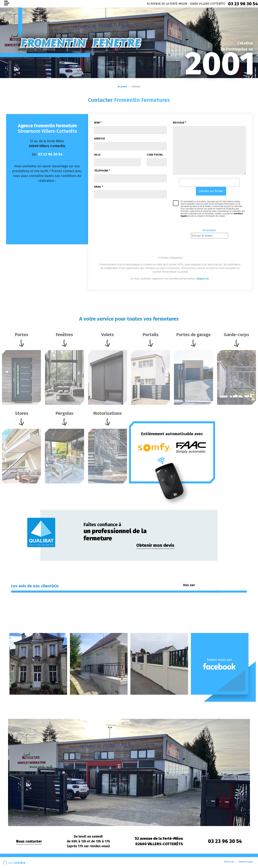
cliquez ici (202, 279)
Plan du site (229, 862)
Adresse (100, 139)
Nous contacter (29, 841)
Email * (99, 187)
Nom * (98, 123)
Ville (97, 155)
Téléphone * (102, 171)
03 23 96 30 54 (243, 4)
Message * (180, 123)
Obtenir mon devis (155, 545)
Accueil (122, 86)
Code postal (155, 155)
